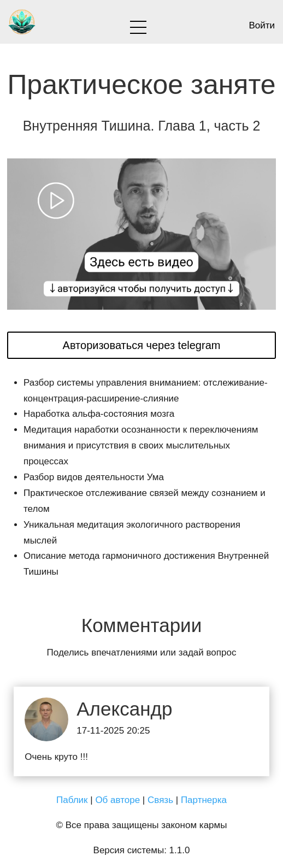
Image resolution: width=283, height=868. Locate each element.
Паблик (72, 800)
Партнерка (204, 800)
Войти (262, 25)
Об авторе (117, 800)
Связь (160, 800)
